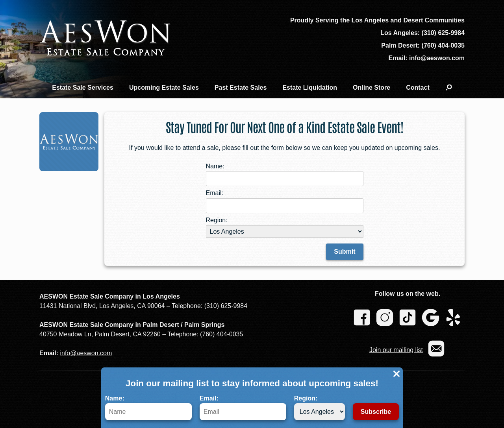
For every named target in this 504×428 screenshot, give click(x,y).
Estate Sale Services (83, 88)
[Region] (320, 412)
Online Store (372, 88)
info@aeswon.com (86, 353)
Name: (148, 408)
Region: (320, 408)
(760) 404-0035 (443, 45)
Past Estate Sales (241, 88)
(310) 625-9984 (443, 33)
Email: (243, 408)
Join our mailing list (396, 350)
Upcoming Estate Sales (164, 88)
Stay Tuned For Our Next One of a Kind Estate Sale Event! (284, 126)
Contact (418, 88)
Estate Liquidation (310, 88)
